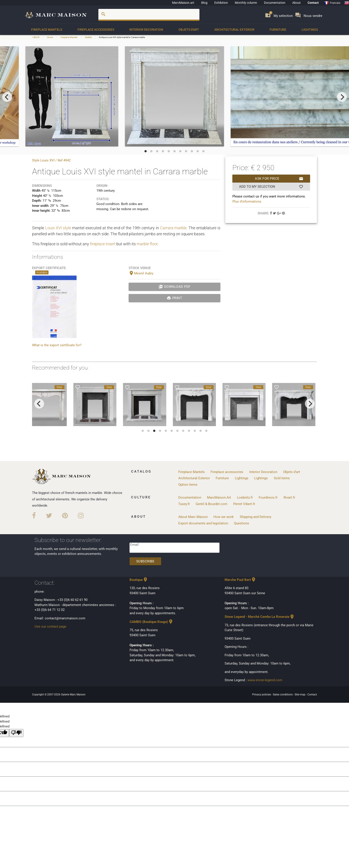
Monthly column (246, 3)
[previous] (7, 97)
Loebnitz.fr (245, 497)
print (174, 298)
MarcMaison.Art (219, 497)
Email (134, 545)
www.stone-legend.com (265, 680)
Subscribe (145, 561)
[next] (342, 97)
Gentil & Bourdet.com (211, 504)
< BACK (36, 37)
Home (50, 37)
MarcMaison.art (183, 3)
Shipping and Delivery (256, 517)
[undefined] (16, 733)
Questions (241, 523)
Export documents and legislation (203, 523)
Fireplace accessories (96, 30)
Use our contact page (50, 626)
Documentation (275, 3)
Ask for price (279, 179)
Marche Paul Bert (240, 580)
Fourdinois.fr (268, 497)
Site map (300, 695)
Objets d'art (189, 30)
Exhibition (221, 3)
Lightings (310, 30)
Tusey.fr (184, 504)
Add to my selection (271, 187)
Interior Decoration (146, 30)
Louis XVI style (58, 228)
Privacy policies (262, 695)
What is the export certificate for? (57, 345)
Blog (204, 3)
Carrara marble (173, 228)
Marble (88, 37)
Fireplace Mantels (47, 30)
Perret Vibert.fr (244, 504)
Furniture (278, 30)
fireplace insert (103, 244)
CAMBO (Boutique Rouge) (151, 622)
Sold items (282, 478)
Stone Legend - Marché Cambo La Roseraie (260, 617)
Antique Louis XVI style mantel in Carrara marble (122, 37)
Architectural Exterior (234, 30)
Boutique (139, 580)
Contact (313, 3)
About (296, 3)
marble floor (147, 244)
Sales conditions (283, 695)
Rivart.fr (289, 497)
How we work (224, 517)
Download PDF (174, 287)
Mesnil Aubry (141, 273)
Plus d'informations (247, 201)
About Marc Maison (193, 517)
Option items (188, 485)
